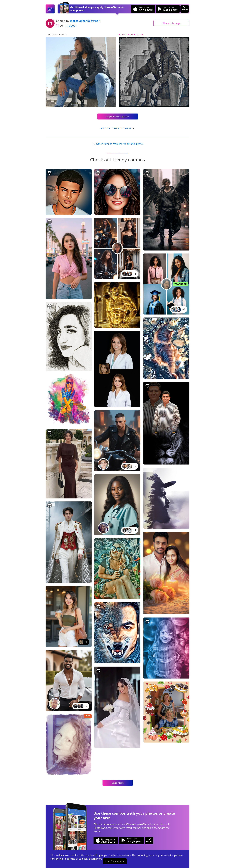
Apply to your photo (118, 117)
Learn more (96, 859)
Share (171, 23)
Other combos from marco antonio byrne (117, 144)
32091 (71, 26)
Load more (118, 783)
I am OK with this (115, 861)
